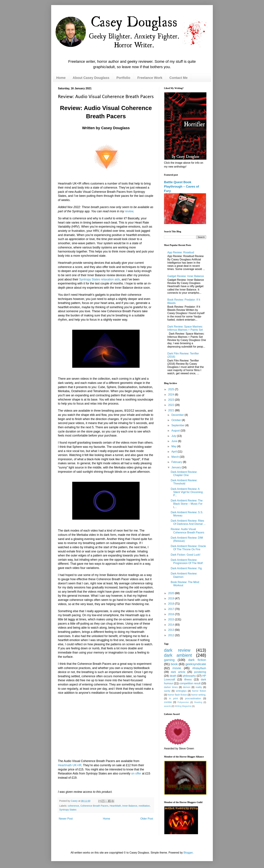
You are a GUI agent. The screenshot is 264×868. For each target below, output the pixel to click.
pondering (200, 672)
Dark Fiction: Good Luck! (186, 555)
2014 (172, 625)
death (173, 676)
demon (187, 687)
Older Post (147, 819)
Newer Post (66, 819)
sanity (167, 691)
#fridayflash (199, 668)
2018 (172, 604)
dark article (178, 672)
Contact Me (178, 78)
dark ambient (178, 655)
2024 (172, 395)
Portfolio (123, 78)
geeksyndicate (196, 664)
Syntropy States (68, 810)
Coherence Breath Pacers (94, 806)
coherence (73, 806)
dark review (177, 650)
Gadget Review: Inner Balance (186, 276)
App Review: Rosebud (181, 252)
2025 (172, 389)
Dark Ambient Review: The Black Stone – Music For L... (187, 504)
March (176, 457)
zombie (168, 702)
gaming (169, 660)
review (129, 211)
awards (167, 706)
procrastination (193, 698)
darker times (171, 687)
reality (199, 687)
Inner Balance (130, 806)
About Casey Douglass (91, 78)
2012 (172, 635)
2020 (172, 593)
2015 (172, 619)
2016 (172, 614)
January (177, 467)
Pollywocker (183, 702)
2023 (172, 400)
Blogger (188, 853)
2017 (172, 609)
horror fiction (199, 691)
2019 (172, 598)
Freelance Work (150, 78)
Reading (198, 702)
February (177, 462)
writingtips (181, 691)
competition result (190, 683)
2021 (172, 410)
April (174, 452)
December (178, 415)
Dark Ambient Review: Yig (186, 568)
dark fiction (197, 660)
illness (188, 680)
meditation (144, 806)
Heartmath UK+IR (70, 765)
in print (173, 698)
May (174, 446)
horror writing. (199, 695)
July (174, 436)
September (178, 425)
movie (177, 668)
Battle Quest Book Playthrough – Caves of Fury (181, 186)
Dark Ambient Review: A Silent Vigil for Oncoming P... (187, 492)
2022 (172, 405)
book (174, 664)
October (177, 420)
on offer (136, 773)
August (176, 431)
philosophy (189, 676)
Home (61, 78)
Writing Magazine (183, 706)
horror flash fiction (177, 695)
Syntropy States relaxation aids (100, 279)
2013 (172, 630)
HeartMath (115, 806)
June (175, 441)
